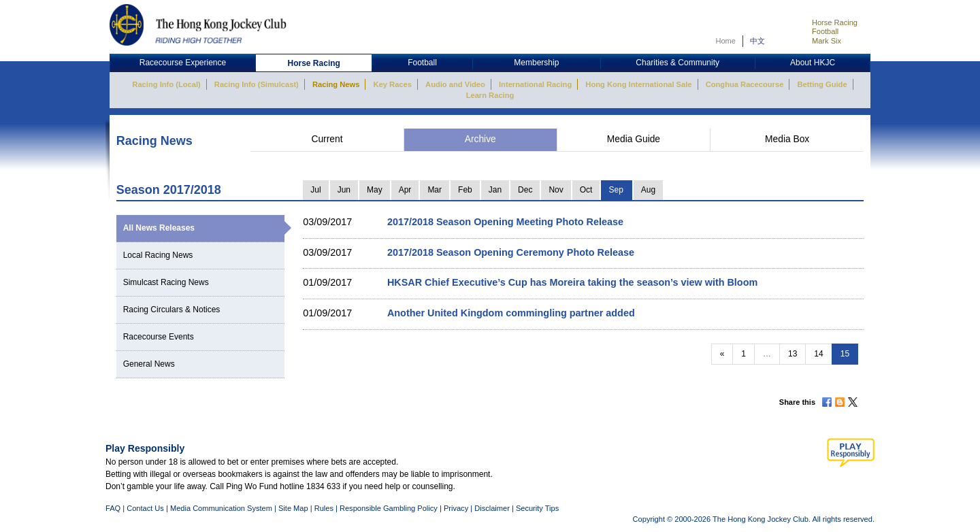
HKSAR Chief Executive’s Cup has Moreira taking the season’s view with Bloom (572, 282)
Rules (325, 508)
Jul (315, 190)
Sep (616, 190)
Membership (536, 63)
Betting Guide (822, 84)
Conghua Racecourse (745, 84)
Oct (586, 190)
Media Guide (634, 139)
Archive (480, 139)
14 (818, 354)
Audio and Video (455, 84)
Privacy (456, 508)
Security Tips (537, 508)
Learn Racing (490, 95)
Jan (495, 190)
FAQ (113, 508)
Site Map (293, 508)
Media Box (787, 139)
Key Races (393, 84)
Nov (556, 190)
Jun (344, 190)
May (375, 190)
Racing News (336, 84)
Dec (525, 190)
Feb (465, 190)
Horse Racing (835, 22)
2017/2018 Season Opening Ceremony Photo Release (511, 252)
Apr (405, 190)
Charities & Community (677, 63)
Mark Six (827, 41)
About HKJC (813, 63)
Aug (648, 190)
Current (327, 139)
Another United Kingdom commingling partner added (511, 313)
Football (825, 31)
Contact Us (145, 508)
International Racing (535, 84)
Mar (435, 190)
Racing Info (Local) (166, 84)
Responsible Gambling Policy (389, 508)
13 (793, 354)
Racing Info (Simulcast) (257, 84)
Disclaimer (492, 508)
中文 (757, 41)
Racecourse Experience (183, 63)
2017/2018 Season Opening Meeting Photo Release (505, 222)
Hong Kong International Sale (638, 84)
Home (725, 41)
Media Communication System (221, 508)
